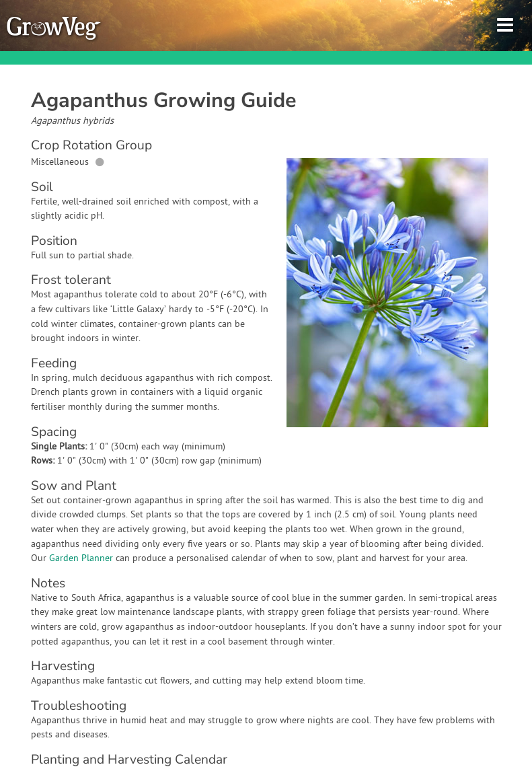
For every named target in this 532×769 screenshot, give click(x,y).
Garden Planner (81, 559)
